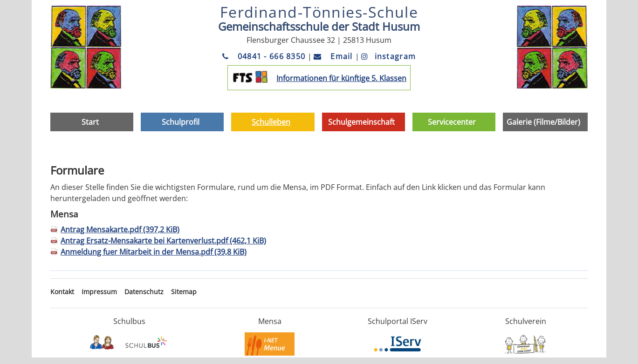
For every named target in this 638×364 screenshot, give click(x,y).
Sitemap (184, 292)
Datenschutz (144, 292)
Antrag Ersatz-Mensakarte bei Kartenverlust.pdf (163, 241)
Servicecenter (452, 122)
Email (334, 56)
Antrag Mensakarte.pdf (120, 229)
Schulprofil (181, 122)
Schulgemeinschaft (361, 122)
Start (90, 122)
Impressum (99, 292)
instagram (388, 56)
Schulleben (271, 122)
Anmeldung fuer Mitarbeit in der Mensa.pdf (154, 252)
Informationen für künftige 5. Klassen (341, 78)
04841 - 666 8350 (265, 56)
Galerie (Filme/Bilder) (543, 122)
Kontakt (62, 292)
